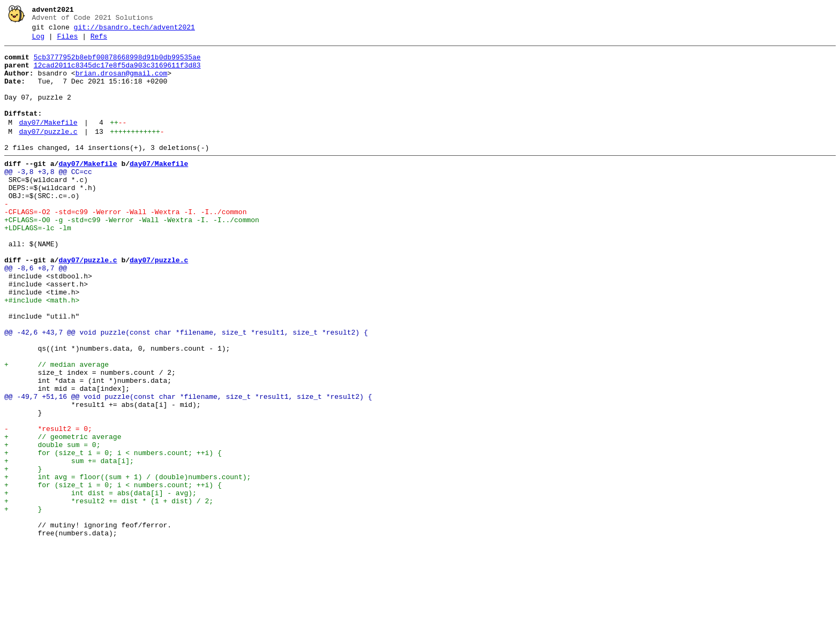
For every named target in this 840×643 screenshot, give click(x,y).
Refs (99, 41)
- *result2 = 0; (48, 506)
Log (38, 41)
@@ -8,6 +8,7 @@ (36, 313)
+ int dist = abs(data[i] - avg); (100, 583)
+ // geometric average (63, 516)
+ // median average (57, 429)
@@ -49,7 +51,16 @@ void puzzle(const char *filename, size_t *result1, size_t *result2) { (188, 467)
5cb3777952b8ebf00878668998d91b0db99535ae (117, 64)
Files (67, 41)
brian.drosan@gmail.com (122, 83)
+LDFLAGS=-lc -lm (38, 265)
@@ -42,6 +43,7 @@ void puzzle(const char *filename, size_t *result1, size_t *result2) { (186, 390)
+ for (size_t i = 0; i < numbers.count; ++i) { (113, 535)
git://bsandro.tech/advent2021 (134, 31)
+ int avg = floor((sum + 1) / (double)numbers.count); (127, 564)
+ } (23, 554)
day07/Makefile (48, 142)
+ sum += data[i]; (69, 544)
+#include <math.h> (42, 352)
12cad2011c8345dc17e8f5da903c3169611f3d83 (117, 73)
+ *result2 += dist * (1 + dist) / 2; (109, 593)
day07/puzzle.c (48, 153)
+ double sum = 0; (52, 525)
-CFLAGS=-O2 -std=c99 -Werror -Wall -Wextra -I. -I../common (125, 246)
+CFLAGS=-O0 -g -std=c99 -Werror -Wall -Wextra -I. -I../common (132, 255)
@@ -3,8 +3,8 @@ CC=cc (48, 198)
